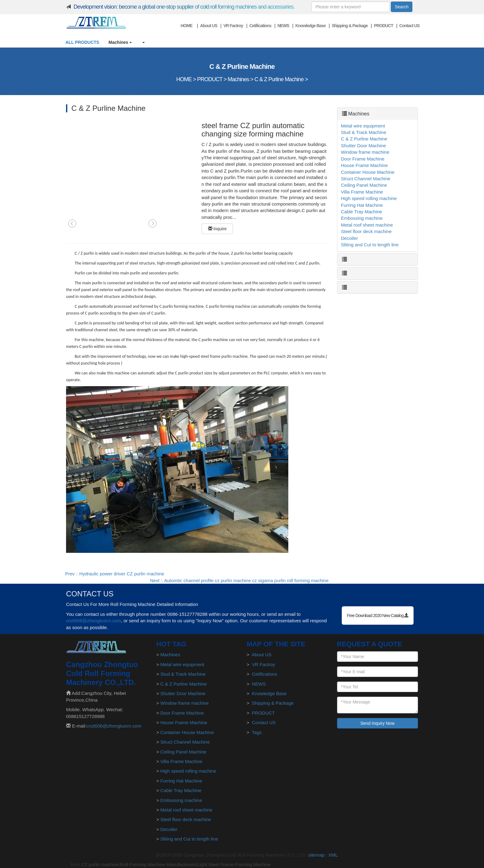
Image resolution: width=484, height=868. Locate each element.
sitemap (317, 855)
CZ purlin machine (100, 864)
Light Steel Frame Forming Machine (234, 864)
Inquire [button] (217, 229)
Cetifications (260, 26)
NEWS (283, 26)
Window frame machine (365, 152)
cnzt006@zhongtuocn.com (94, 621)
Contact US (409, 26)
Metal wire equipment (363, 126)
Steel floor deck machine (366, 231)
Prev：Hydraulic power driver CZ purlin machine (115, 574)
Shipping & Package (350, 26)
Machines (120, 42)
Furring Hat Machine (362, 205)
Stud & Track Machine (364, 132)
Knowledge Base (311, 26)
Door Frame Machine (363, 159)
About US (209, 26)
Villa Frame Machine (362, 192)
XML (333, 855)
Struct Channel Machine (366, 179)
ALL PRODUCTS (82, 42)
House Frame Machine (365, 165)
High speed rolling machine (369, 198)
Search (402, 7)
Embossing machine (362, 218)
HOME (186, 26)
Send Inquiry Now (377, 723)
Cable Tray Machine (362, 212)
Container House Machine (368, 172)
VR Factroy (233, 26)
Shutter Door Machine (364, 146)
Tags (257, 732)
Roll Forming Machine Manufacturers (158, 864)
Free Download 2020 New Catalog (378, 616)
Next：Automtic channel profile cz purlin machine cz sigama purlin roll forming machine (239, 580)
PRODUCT (383, 26)
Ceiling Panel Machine (364, 185)
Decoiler (350, 238)
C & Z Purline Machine (279, 79)
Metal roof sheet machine (367, 225)
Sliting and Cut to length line (370, 245)
